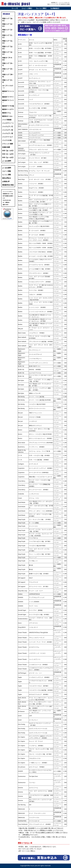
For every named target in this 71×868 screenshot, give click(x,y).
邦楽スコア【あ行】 (7, 20)
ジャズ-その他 (7, 140)
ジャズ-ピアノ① (8, 127)
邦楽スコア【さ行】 (7, 31)
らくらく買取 (7, 175)
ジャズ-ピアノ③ (8, 133)
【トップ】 (15, 8)
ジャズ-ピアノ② (8, 130)
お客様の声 (6, 181)
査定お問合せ (7, 178)
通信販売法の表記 (8, 185)
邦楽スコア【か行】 (7, 25)
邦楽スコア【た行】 (7, 36)
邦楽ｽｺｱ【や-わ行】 (7, 59)
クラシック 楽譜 (8, 144)
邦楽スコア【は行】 (7, 48)
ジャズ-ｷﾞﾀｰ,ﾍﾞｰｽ (8, 123)
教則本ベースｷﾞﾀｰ (8, 109)
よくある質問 (7, 161)
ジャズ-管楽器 (7, 120)
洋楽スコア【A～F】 (8, 64)
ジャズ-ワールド (8, 137)
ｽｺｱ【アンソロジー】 (8, 87)
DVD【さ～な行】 (8, 154)
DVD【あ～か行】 (8, 151)
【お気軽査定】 (55, 8)
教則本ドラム (7, 113)
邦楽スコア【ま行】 (7, 53)
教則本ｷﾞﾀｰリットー (8, 101)
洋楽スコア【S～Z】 (8, 81)
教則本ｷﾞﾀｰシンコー (8, 92)
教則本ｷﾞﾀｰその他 (8, 106)
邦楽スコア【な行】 (7, 42)
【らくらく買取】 (41, 8)
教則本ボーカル (7, 116)
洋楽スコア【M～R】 (8, 76)
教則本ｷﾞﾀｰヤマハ (8, 97)
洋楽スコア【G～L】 (8, 70)
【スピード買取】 (27, 8)
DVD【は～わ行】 (8, 157)
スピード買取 (7, 171)
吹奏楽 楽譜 (6, 147)
